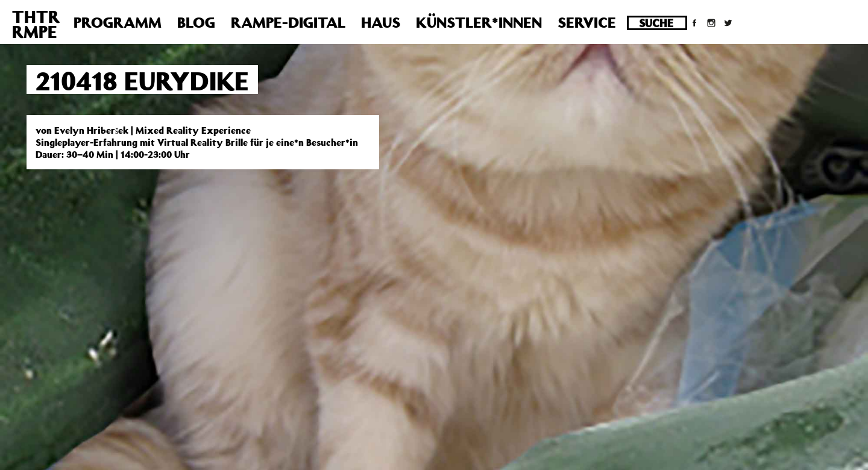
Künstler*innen (479, 22)
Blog (196, 22)
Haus (381, 22)
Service (587, 22)
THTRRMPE (36, 24)
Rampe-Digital (288, 22)
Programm (118, 22)
